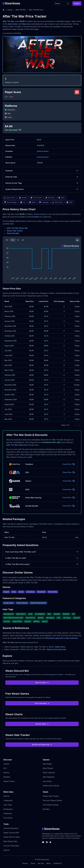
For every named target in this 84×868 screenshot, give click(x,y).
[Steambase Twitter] (50, 842)
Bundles (7, 777)
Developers (8, 809)
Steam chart (15, 221)
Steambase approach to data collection (62, 638)
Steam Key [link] (50, 198)
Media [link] (32, 202)
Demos (6, 773)
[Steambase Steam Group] (47, 842)
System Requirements (42, 189)
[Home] (3, 10)
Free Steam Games (51, 805)
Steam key (26, 24)
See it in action (42, 683)
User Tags (8, 805)
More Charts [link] (58, 202)
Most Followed (49, 773)
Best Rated (47, 764)
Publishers (8, 813)
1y (18, 240)
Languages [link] (44, 202)
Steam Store (60, 647)
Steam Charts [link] (10, 198)
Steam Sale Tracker (15, 231)
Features (42, 171)
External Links (42, 177)
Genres (6, 796)
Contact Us (57, 863)
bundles (36, 217)
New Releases (49, 777)
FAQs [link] (69, 202)
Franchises (8, 818)
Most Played (48, 768)
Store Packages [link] (10, 202)
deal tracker (13, 24)
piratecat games (43, 151)
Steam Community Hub (56, 649)
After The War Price (36, 10)
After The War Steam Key (17, 228)
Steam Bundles (13, 233)
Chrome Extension (11, 828)
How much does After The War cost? (42, 552)
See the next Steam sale (42, 745)
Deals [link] (61, 198)
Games (10, 10)
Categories (8, 800)
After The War (21, 10)
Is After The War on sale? (42, 558)
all (23, 240)
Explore (77, 3)
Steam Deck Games (51, 786)
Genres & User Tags (42, 183)
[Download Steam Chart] (77, 240)
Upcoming (47, 781)
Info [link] (23, 202)
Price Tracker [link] (36, 198)
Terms (33, 863)
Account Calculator (11, 846)
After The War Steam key (17, 445)
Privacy (25, 863)
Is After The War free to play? (42, 564)
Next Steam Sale (10, 841)
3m (7, 240)
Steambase (46, 834)
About (49, 863)
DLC (5, 768)
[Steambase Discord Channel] (43, 842)
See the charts (42, 724)
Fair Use (41, 863)
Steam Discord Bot (11, 833)
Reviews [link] (23, 198)
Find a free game (42, 703)
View (77, 537)
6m (13, 240)
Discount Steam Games (52, 800)
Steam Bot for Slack (12, 837)
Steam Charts (9, 781)
